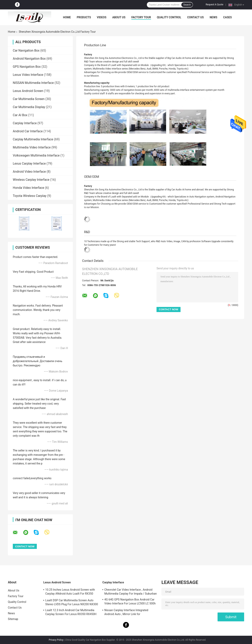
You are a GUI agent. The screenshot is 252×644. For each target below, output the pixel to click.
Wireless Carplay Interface (31, 180)
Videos (102, 17)
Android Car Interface (28, 131)
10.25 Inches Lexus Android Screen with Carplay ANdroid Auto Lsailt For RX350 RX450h (70, 592)
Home (67, 17)
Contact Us (195, 17)
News (214, 17)
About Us (119, 17)
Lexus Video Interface (28, 75)
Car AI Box (20, 115)
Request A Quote (214, 5)
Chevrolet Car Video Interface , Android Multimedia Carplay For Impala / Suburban (131, 592)
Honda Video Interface (28, 188)
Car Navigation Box (26, 51)
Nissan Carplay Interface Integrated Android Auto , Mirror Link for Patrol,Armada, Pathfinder (126, 613)
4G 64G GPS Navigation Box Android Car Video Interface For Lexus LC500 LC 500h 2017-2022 (130, 602)
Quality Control (169, 17)
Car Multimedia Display (29, 107)
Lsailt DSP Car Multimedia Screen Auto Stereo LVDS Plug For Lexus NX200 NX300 (72, 602)
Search (187, 5)
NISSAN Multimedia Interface (33, 83)
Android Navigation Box (29, 59)
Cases (228, 17)
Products (84, 17)
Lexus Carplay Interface (29, 164)
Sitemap (13, 619)
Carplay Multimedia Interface (33, 139)
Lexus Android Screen (28, 91)
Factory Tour (141, 17)
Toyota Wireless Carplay (30, 196)
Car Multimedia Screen (29, 99)
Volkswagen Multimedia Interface (36, 155)
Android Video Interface (29, 172)
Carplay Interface (25, 123)
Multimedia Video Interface (32, 147)
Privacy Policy (56, 640)
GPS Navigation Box (27, 67)
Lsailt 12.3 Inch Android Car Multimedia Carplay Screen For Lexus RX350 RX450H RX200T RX (71, 613)
